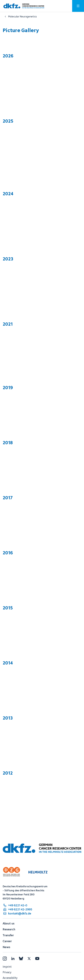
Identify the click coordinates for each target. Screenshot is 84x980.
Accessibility (10, 978)
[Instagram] (5, 959)
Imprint (7, 967)
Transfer (8, 935)
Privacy (7, 972)
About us (9, 923)
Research (9, 929)
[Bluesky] (21, 959)
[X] (29, 959)
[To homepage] (24, 6)
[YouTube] (37, 959)
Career (7, 941)
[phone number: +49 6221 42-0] (17, 905)
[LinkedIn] (13, 959)
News (6, 947)
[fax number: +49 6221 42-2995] (17, 909)
